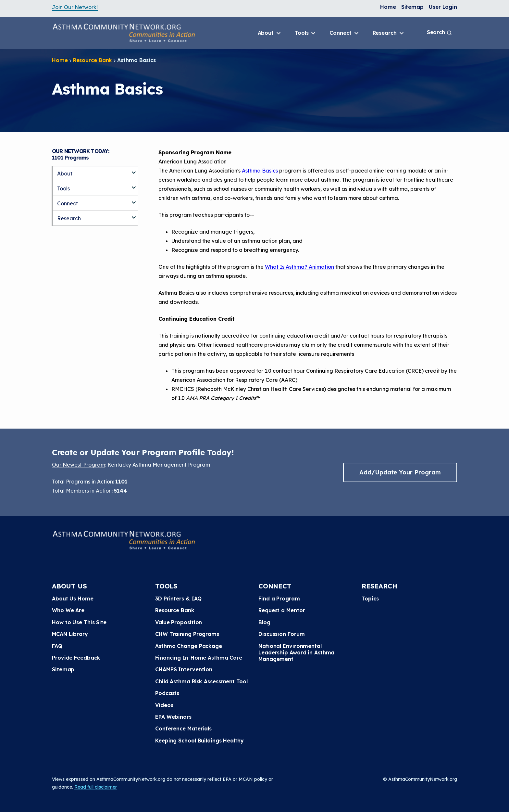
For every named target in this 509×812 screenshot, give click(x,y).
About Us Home (73, 599)
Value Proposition (179, 622)
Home (388, 7)
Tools (306, 33)
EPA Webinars (173, 717)
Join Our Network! (75, 7)
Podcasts (167, 693)
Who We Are (68, 610)
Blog (264, 622)
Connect (344, 33)
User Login (443, 7)
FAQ (57, 646)
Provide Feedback (76, 658)
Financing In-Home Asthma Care (199, 658)
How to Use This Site (79, 622)
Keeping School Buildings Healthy (199, 741)
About (270, 33)
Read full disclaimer (96, 787)
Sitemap (412, 7)
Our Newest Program (79, 465)
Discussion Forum (281, 634)
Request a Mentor (282, 610)
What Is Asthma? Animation (299, 267)
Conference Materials (183, 728)
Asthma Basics (260, 171)
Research (389, 33)
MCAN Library (70, 634)
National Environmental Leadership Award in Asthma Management (296, 653)
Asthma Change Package (189, 646)
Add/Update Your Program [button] (400, 472)
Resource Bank (93, 60)
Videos (164, 705)
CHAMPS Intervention (184, 669)
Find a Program (279, 599)
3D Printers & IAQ (178, 599)
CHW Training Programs (187, 634)
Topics (370, 599)
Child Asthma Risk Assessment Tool (201, 681)
